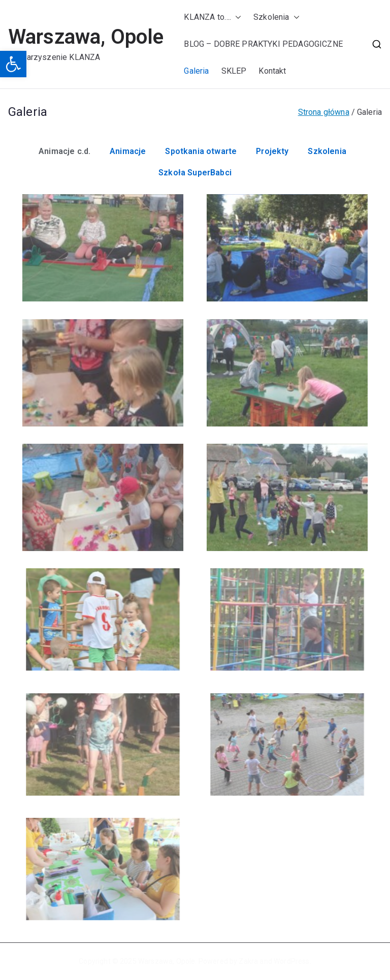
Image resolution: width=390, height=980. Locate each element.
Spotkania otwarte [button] (201, 151)
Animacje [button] (128, 151)
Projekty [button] (272, 151)
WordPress (291, 961)
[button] (13, 64)
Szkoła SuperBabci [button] (195, 173)
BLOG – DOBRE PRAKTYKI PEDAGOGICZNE (263, 44)
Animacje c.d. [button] (64, 151)
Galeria (196, 71)
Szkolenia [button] (327, 151)
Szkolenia (276, 18)
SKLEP (234, 71)
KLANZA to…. (213, 18)
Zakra (248, 961)
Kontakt (272, 71)
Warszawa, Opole (86, 37)
